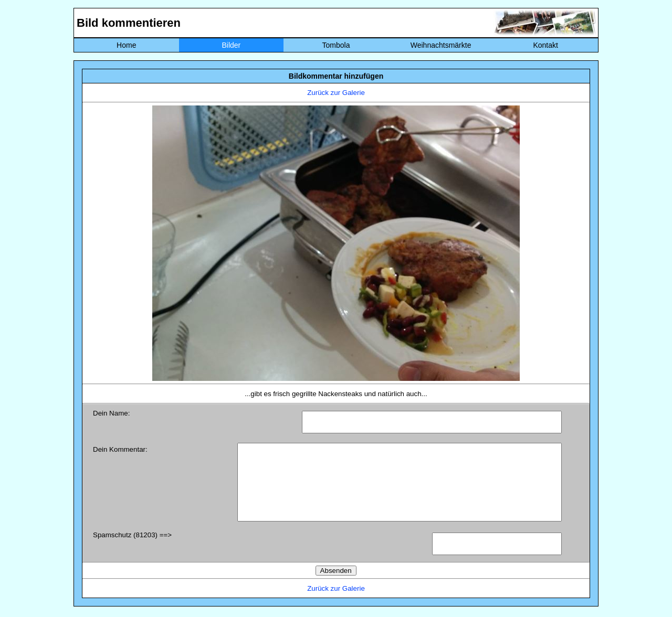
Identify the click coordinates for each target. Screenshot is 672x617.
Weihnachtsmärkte (441, 45)
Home (126, 45)
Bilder (231, 45)
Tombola (336, 45)
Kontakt (545, 45)
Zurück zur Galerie (336, 93)
